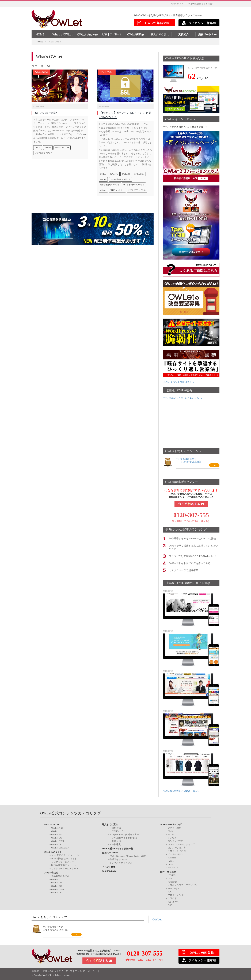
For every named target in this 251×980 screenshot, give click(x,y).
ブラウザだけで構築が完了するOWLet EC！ (193, 556)
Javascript (172, 881)
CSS (170, 878)
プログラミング (176, 895)
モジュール (173, 901)
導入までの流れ (110, 824)
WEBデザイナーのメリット (65, 855)
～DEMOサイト (117, 831)
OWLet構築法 (51, 872)
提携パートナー (110, 852)
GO (214, 465)
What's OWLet (41, 72)
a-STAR (103, 178)
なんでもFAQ (109, 871)
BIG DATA (173, 867)
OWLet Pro (114, 172)
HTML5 (172, 875)
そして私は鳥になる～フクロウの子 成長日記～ (190, 460)
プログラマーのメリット (64, 861)
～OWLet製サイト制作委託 (123, 837)
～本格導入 (115, 844)
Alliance (48, 146)
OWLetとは (57, 827)
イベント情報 (109, 867)
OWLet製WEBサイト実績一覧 (117, 848)
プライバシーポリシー (86, 971)
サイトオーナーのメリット (134, 183)
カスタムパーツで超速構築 (184, 570)
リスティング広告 (177, 851)
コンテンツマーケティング (181, 844)
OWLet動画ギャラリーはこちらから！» (182, 398)
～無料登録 (115, 827)
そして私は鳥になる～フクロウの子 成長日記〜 (57, 928)
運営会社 (36, 971)
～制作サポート (117, 841)
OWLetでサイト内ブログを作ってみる (190, 563)
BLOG (171, 834)
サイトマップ (66, 971)
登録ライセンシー (62, 146)
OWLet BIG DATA (60, 847)
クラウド (172, 898)
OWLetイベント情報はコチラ (179, 382)
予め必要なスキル (60, 875)
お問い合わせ (50, 971)
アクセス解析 (174, 827)
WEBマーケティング (171, 824)
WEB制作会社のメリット (121, 178)
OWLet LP (56, 844)
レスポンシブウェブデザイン (182, 885)
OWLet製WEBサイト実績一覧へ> (181, 791)
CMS (170, 831)
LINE (170, 864)
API (170, 891)
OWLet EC (126, 172)
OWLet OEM (139, 172)
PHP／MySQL (175, 888)
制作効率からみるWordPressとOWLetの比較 (192, 538)
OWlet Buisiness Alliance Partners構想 (128, 856)
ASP (170, 904)
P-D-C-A (172, 837)
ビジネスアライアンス (44, 151)
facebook (172, 857)
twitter (171, 861)
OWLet (38, 146)
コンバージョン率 (177, 847)
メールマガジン (176, 854)
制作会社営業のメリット (110, 183)
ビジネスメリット (53, 852)
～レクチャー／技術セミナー (124, 834)
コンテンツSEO (176, 841)
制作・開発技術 (168, 871)
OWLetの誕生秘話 (45, 111)
